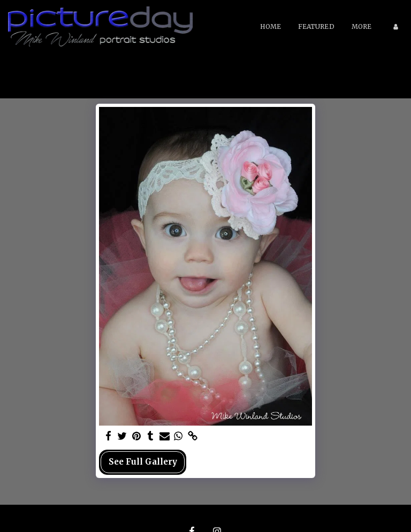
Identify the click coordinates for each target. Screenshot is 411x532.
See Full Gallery (143, 462)
